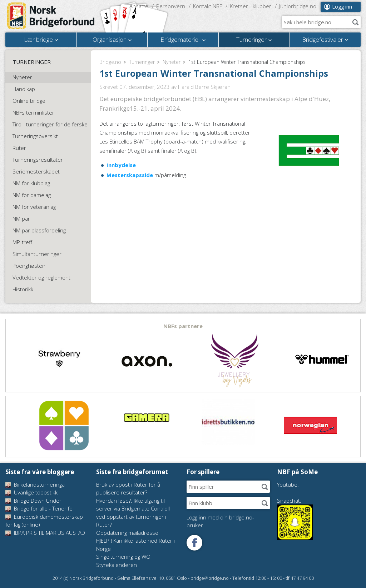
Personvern (171, 6)
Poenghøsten (29, 266)
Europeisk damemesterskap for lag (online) (44, 521)
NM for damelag (32, 195)
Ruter (19, 148)
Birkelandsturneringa (35, 484)
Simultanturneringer (37, 254)
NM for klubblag (31, 183)
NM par (21, 218)
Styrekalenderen (117, 565)
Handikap (24, 89)
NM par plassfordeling (39, 230)
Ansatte (139, 6)
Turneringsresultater (38, 160)
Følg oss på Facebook (194, 543)
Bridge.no (110, 62)
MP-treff (22, 242)
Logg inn (342, 7)
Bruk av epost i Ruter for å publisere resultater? (128, 489)
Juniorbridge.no (298, 6)
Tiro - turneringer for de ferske (50, 124)
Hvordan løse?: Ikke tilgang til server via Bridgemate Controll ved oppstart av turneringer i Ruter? (133, 513)
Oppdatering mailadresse (127, 533)
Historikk (23, 289)
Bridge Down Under (33, 501)
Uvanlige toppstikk (31, 492)
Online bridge (29, 101)
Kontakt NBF (207, 6)
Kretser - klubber (251, 6)
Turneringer (142, 62)
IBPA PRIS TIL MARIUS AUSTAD (45, 533)
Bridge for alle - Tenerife (39, 508)
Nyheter (172, 62)
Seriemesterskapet (36, 171)
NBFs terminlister (33, 112)
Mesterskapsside (130, 175)
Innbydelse (121, 165)
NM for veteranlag (34, 207)
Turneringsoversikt (35, 136)
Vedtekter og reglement (41, 277)
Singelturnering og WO (123, 557)
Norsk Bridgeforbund (51, 16)
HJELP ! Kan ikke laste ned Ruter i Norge (135, 545)
